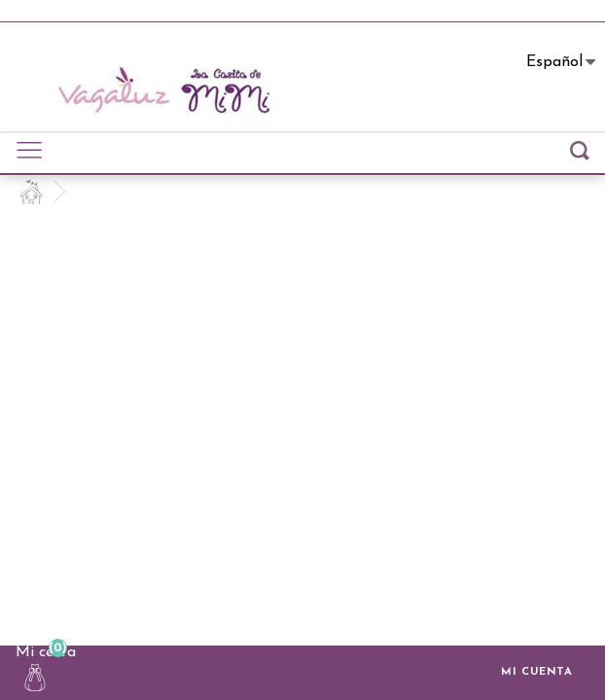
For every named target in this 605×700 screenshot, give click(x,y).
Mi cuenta (525, 674)
